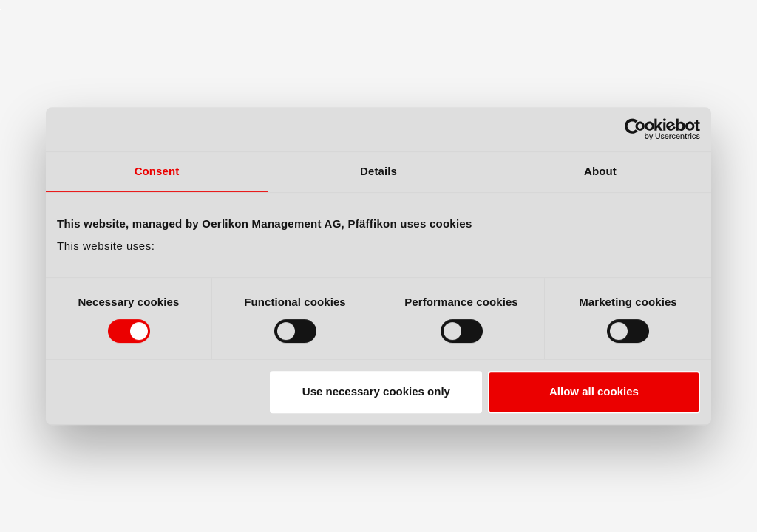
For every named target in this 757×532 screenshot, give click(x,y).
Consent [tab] (157, 171)
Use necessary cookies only (376, 391)
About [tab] (600, 171)
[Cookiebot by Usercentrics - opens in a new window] (635, 129)
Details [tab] (378, 171)
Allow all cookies (594, 391)
